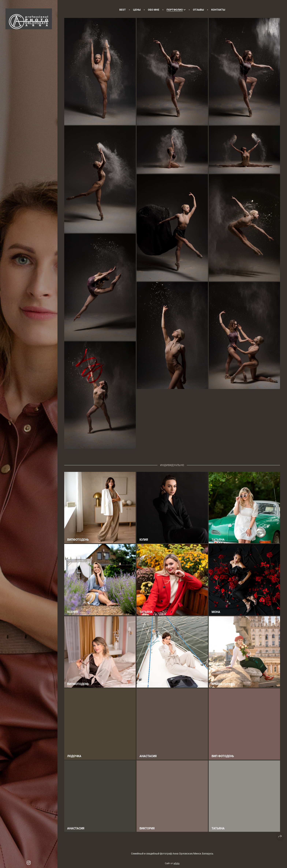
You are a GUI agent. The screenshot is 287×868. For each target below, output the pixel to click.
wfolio (177, 863)
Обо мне (154, 10)
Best (123, 10)
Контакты (218, 10)
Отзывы (198, 10)
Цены (137, 10)
